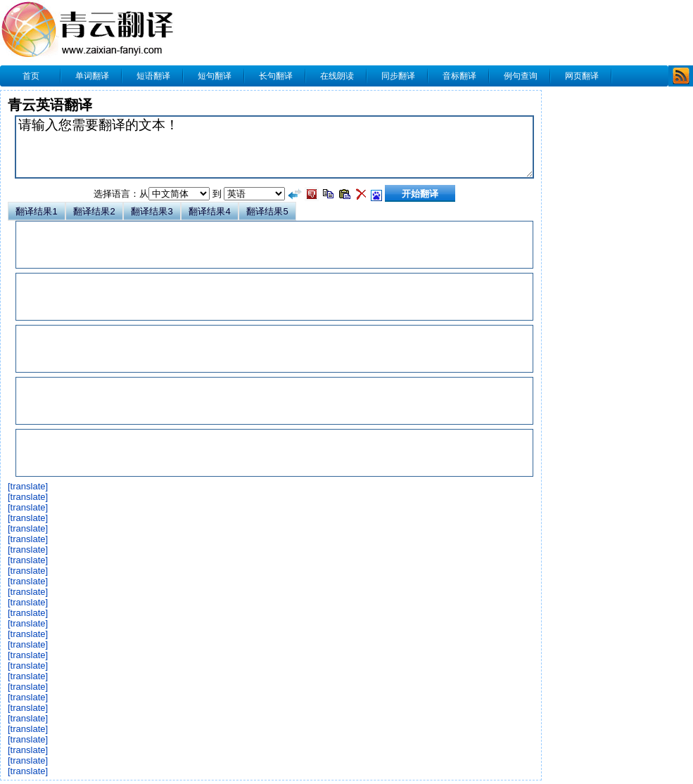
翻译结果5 (267, 211)
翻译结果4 (209, 211)
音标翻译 (459, 76)
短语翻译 (153, 76)
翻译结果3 (152, 211)
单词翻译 (92, 76)
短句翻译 (215, 76)
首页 (31, 76)
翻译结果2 (94, 211)
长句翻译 (276, 76)
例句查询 (521, 76)
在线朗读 (337, 76)
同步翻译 (398, 76)
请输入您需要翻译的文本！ (274, 147)
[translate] (28, 486)
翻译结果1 (36, 211)
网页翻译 (582, 76)
